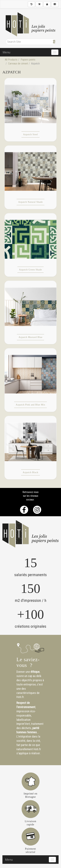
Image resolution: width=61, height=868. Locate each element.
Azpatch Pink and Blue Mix (30, 405)
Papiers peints (28, 60)
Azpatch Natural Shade (30, 202)
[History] (31, 4)
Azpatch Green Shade (30, 270)
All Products (11, 60)
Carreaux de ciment (18, 64)
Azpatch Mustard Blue (30, 337)
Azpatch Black (31, 472)
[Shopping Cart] (39, 4)
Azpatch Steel (30, 134)
